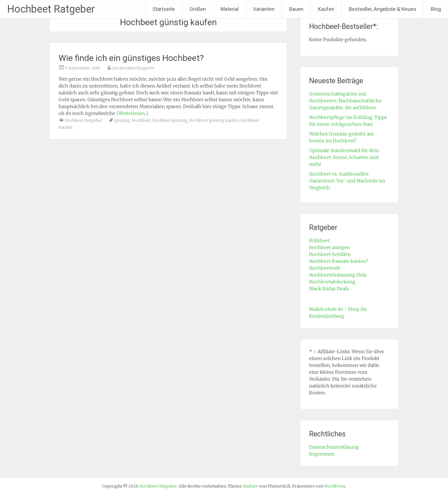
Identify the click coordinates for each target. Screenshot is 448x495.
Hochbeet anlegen (330, 247)
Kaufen (326, 9)
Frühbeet (319, 240)
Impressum (322, 454)
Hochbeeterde (325, 268)
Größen (198, 9)
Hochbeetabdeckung (332, 282)
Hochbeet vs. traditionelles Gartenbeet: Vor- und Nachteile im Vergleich (347, 181)
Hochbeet (141, 120)
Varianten (264, 9)
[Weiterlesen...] (132, 113)
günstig (122, 120)
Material (230, 9)
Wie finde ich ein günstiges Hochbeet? (131, 58)
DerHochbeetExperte (133, 68)
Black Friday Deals (329, 289)
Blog (436, 9)
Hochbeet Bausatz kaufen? (339, 261)
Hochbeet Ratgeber (51, 9)
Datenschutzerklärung (334, 447)
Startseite (164, 9)
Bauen (296, 9)
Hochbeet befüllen (330, 254)
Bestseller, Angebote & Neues (383, 9)
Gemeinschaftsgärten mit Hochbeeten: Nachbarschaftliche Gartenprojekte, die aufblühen (345, 101)
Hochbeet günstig (170, 120)
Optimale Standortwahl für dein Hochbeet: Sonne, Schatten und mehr (344, 157)
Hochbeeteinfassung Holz (338, 275)
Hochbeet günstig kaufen (214, 120)
